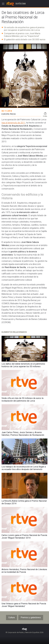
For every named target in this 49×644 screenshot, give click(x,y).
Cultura (11, 617)
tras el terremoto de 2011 (13, 123)
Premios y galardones (31, 617)
